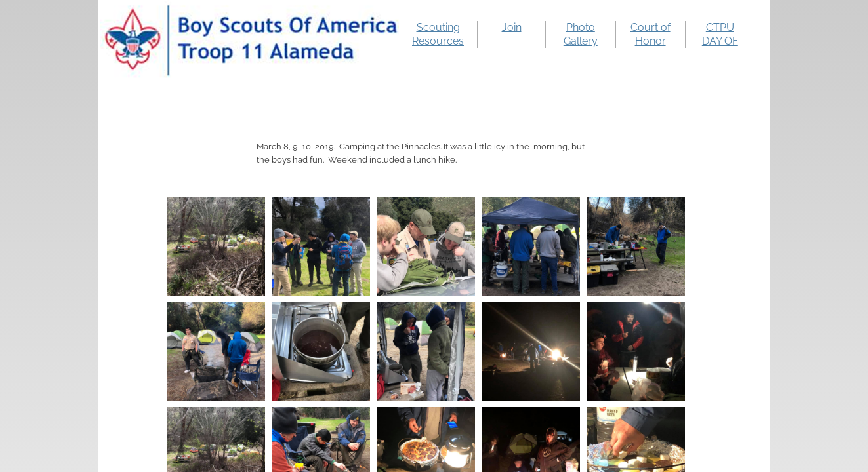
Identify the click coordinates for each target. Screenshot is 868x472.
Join (512, 27)
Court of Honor (651, 34)
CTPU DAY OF (720, 34)
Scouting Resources (438, 34)
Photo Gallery (581, 34)
